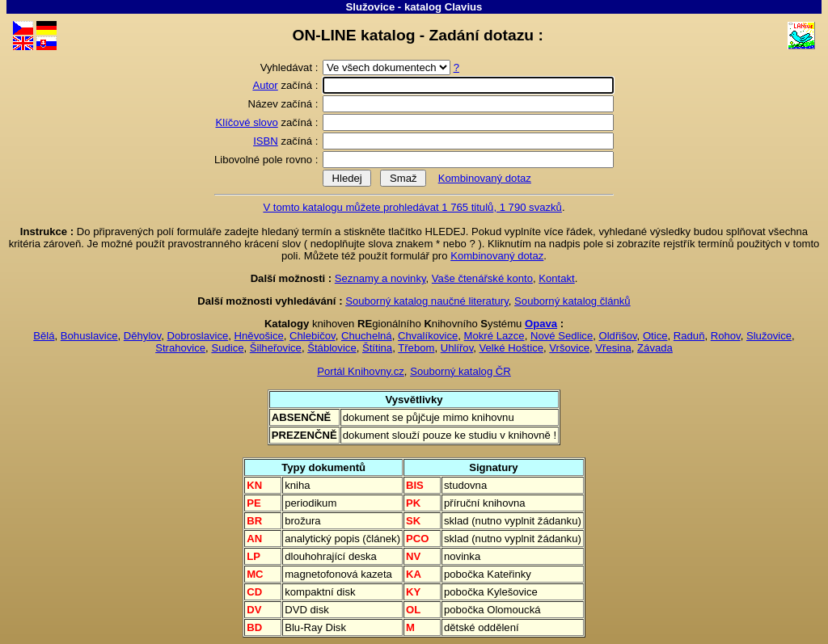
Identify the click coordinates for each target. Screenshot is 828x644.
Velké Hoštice (511, 348)
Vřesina (613, 348)
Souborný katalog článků (572, 301)
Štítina (377, 348)
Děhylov (142, 336)
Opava (541, 324)
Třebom (416, 348)
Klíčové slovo (247, 122)
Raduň (689, 336)
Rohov (726, 336)
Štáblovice (332, 348)
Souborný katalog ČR (460, 371)
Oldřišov (617, 336)
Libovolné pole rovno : (268, 160)
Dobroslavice (198, 336)
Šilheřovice (276, 348)
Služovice (371, 7)
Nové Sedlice (562, 336)
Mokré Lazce (494, 336)
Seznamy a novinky (380, 278)
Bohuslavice (89, 336)
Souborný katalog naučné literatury (427, 301)
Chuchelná (367, 336)
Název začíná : (285, 104)
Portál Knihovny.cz (361, 371)
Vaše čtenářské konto (482, 278)
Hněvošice (259, 336)
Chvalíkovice (428, 336)
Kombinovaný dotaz (485, 178)
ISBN (266, 141)
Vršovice (569, 348)
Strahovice (180, 348)
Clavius (464, 7)
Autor (265, 85)
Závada (655, 348)
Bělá (44, 336)
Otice (655, 336)
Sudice (227, 348)
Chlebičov (313, 336)
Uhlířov (457, 348)
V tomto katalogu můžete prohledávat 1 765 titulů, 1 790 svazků (412, 207)
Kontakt (556, 278)
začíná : (287, 85)
